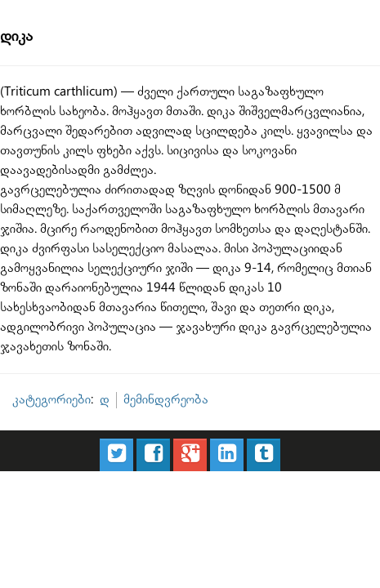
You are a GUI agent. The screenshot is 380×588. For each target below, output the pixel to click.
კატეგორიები (44, 310)
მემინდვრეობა (137, 310)
